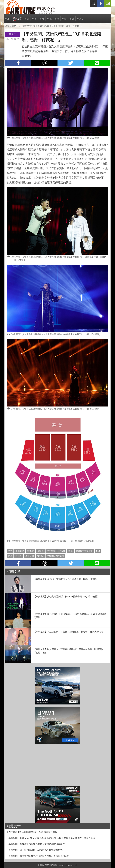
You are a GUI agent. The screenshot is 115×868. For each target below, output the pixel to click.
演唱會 (31, 551)
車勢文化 (20, 551)
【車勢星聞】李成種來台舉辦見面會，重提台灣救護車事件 (35, 844)
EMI (98, 551)
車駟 (72, 20)
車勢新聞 (29, 556)
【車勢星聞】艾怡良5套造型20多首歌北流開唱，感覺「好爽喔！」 (52, 26)
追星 (71, 551)
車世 (64, 20)
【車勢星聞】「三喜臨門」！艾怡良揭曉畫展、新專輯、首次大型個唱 (69, 632)
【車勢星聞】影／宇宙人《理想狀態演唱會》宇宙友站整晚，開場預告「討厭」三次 (69, 651)
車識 (57, 20)
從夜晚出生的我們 (55, 556)
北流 (10, 556)
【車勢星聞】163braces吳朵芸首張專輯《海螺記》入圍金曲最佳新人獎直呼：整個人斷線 (51, 838)
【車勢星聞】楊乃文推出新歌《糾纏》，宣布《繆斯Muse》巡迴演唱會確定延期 (70, 616)
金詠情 (28, 56)
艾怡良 (40, 551)
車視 (49, 20)
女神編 (40, 556)
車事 (34, 20)
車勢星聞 (51, 551)
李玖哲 (62, 551)
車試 (27, 20)
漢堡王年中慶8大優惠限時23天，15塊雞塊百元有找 (32, 832)
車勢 (10, 551)
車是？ (80, 20)
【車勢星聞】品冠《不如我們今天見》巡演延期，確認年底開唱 (65, 579)
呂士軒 (19, 556)
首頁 (7, 26)
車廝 (7, 20)
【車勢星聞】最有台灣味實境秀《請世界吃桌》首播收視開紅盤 (38, 856)
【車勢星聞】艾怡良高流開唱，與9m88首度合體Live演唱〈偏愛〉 (66, 597)
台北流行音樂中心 (84, 551)
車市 (42, 20)
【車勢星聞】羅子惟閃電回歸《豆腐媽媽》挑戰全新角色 (34, 850)
